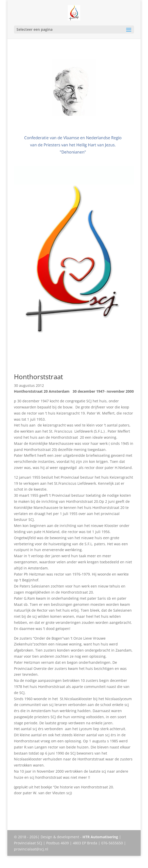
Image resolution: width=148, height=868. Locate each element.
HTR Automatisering (100, 837)
